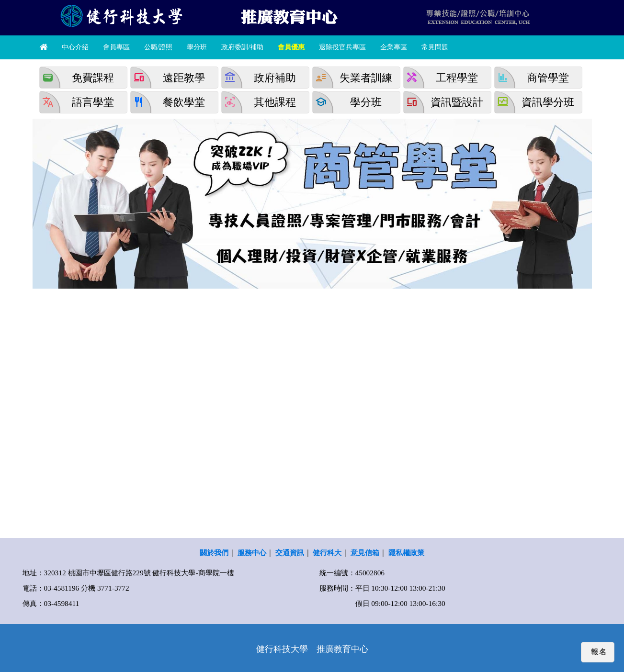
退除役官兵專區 (342, 47)
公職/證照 (159, 47)
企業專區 (394, 47)
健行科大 (327, 553)
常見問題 (435, 47)
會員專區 (116, 47)
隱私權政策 (406, 553)
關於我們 (214, 553)
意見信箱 (365, 553)
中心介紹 (75, 47)
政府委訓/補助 (242, 47)
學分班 (197, 47)
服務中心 (252, 553)
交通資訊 (290, 553)
